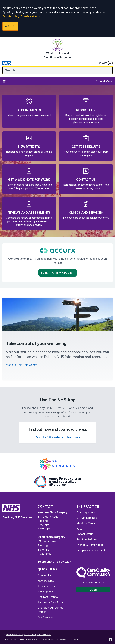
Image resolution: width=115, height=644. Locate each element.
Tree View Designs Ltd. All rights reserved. (28, 634)
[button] (29, 111)
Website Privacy (29, 640)
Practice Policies (87, 539)
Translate (104, 63)
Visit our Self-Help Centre (22, 365)
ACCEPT (10, 26)
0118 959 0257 (62, 562)
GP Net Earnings (87, 518)
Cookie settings (30, 16)
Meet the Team (86, 523)
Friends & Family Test (90, 545)
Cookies (61, 640)
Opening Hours (86, 512)
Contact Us (45, 575)
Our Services (46, 617)
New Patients (46, 581)
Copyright (74, 640)
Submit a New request (58, 273)
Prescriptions (46, 591)
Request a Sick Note (50, 602)
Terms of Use (10, 640)
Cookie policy (11, 16)
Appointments (46, 586)
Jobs (79, 529)
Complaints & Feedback (91, 550)
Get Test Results (48, 597)
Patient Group (85, 534)
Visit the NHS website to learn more (58, 437)
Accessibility (47, 640)
